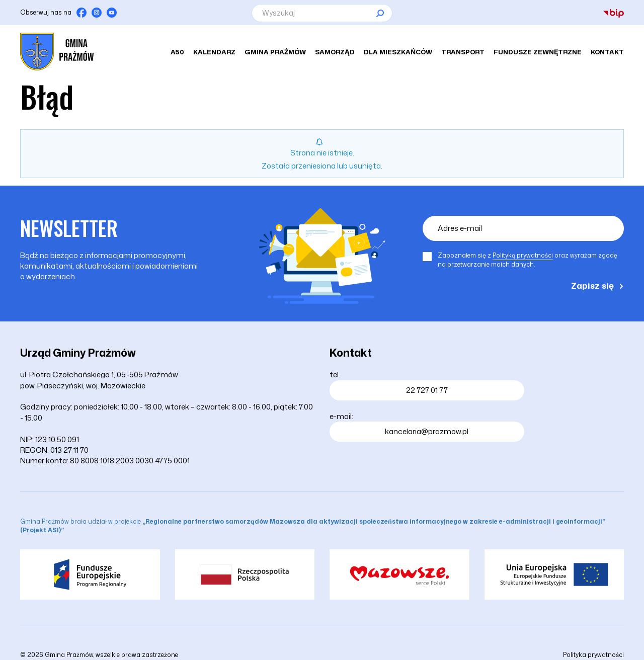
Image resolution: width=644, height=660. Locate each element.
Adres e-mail (460, 228)
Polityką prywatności (523, 255)
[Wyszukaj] (322, 13)
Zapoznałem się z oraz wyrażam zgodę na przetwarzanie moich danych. (528, 260)
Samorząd (335, 52)
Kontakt (607, 52)
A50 (177, 52)
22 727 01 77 (427, 390)
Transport (463, 52)
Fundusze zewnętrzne (538, 52)
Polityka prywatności (593, 655)
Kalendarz (214, 52)
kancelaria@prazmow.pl (427, 431)
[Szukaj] (380, 13)
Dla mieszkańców (398, 52)
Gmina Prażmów (275, 52)
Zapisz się (592, 285)
